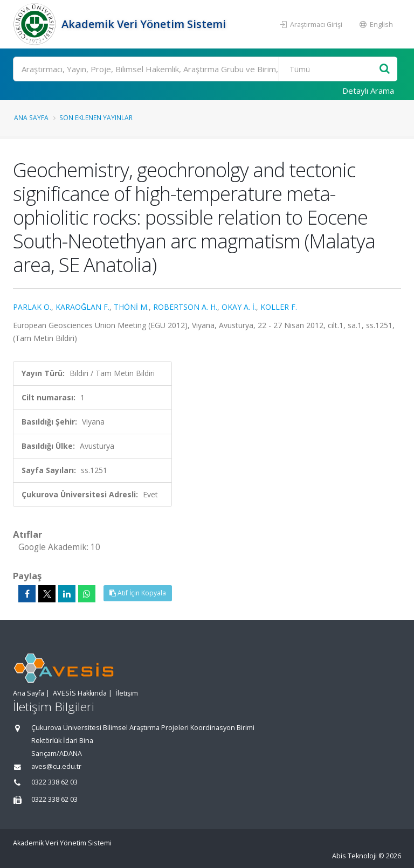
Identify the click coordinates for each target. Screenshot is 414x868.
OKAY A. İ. (239, 307)
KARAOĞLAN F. (82, 307)
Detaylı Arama (368, 91)
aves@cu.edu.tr (56, 766)
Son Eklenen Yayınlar (96, 117)
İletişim (127, 693)
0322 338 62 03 (54, 782)
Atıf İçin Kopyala (138, 593)
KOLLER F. (279, 307)
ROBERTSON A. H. (185, 307)
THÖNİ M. (131, 307)
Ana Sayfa (31, 117)
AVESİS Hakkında (80, 693)
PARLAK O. (32, 307)
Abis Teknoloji (354, 856)
